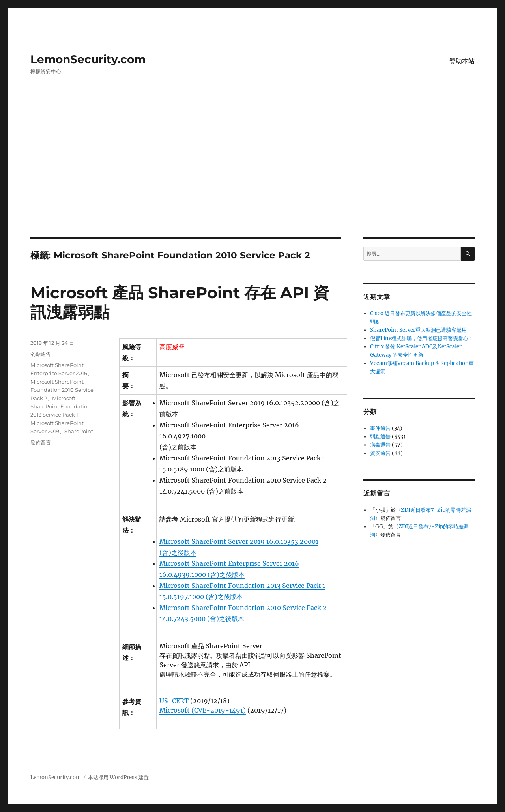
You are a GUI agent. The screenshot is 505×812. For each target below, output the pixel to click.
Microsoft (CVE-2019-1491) (203, 710)
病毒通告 (380, 445)
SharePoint (79, 431)
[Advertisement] (252, 179)
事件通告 (380, 428)
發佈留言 (41, 442)
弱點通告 (41, 354)
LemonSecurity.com (88, 59)
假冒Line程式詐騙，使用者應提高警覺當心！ (422, 338)
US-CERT (174, 701)
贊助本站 (462, 61)
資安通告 (380, 453)
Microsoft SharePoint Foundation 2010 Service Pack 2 (62, 390)
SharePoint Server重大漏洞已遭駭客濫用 (418, 330)
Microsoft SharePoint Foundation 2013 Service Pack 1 (61, 406)
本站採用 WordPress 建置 (118, 777)
